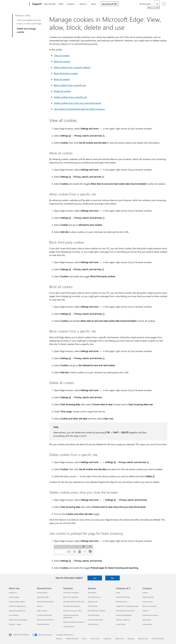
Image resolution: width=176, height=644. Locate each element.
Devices (83, 4)
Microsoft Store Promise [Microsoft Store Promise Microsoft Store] (45, 620)
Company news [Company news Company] (148, 602)
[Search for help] (157, 4)
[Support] (37, 4)
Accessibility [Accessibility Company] (147, 620)
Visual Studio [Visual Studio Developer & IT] (121, 624)
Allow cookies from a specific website (72, 67)
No (112, 578)
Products (71, 4)
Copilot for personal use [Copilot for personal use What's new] (17, 611)
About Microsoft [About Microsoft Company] (148, 597)
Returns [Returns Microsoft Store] (40, 606)
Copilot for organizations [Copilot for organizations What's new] (17, 606)
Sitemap (59, 639)
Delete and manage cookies (26, 30)
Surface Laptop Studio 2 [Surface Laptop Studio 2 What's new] (17, 602)
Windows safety (23, 15)
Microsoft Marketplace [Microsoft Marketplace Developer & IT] (124, 615)
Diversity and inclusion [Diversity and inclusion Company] (150, 615)
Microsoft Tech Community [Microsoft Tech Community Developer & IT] (125, 611)
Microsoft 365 (50, 4)
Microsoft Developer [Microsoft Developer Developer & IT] (123, 597)
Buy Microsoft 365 (110, 4)
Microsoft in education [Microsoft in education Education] (71, 593)
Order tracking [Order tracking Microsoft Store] (42, 611)
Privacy (84, 639)
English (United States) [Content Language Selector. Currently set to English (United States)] (21, 635)
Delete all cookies (62, 91)
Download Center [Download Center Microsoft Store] (43, 597)
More (94, 4)
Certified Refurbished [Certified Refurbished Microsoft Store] (44, 615)
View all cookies (62, 55)
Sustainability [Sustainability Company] (147, 624)
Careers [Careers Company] (145, 593)
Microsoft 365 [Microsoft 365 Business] (93, 606)
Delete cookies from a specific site (70, 97)
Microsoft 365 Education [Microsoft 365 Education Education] (72, 606)
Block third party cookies (66, 73)
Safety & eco (119, 639)
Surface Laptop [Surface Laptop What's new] (14, 597)
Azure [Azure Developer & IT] (118, 593)
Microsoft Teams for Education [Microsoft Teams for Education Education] (74, 602)
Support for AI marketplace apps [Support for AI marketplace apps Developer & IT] (127, 606)
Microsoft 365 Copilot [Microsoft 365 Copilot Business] (95, 620)
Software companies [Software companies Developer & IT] (123, 620)
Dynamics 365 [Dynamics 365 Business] (93, 602)
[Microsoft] (19, 4)
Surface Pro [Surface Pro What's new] (13, 593)
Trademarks (107, 639)
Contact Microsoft (72, 639)
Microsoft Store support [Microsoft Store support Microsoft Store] (45, 602)
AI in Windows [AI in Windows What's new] (14, 615)
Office (61, 4)
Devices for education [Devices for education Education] (71, 597)
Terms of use (95, 639)
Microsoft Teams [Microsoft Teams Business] (94, 615)
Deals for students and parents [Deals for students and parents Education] (74, 622)
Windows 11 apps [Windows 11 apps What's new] (15, 624)
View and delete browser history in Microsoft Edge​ (29, 22)
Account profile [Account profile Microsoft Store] (42, 593)
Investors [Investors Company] (146, 611)
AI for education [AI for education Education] (69, 627)
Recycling (131, 639)
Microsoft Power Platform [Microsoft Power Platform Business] (97, 611)
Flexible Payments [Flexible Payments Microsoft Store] (43, 624)
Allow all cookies (62, 61)
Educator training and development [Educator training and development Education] (71, 616)
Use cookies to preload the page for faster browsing (79, 109)
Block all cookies (62, 79)
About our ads (143, 639)
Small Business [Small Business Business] (93, 624)
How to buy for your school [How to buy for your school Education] (73, 611)
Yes (95, 578)
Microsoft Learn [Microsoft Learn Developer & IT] (121, 602)
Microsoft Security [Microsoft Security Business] (94, 597)
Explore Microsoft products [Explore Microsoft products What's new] (18, 620)
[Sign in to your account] (164, 4)
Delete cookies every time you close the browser (77, 103)
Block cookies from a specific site (70, 85)
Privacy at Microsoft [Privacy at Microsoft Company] (149, 606)
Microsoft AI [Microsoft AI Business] (92, 593)
